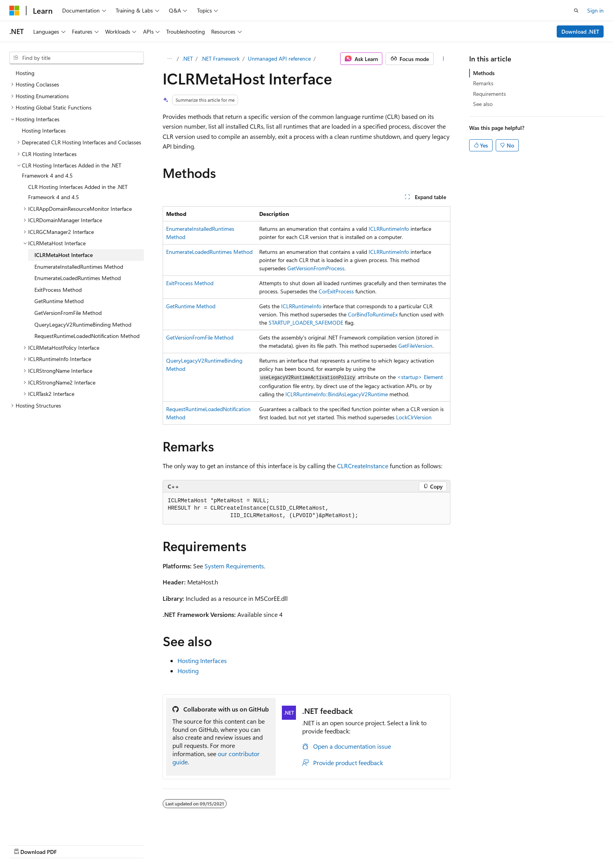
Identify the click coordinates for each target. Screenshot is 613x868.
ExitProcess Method (190, 283)
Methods (484, 73)
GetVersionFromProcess (316, 268)
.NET (187, 58)
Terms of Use (493, 844)
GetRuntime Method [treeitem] (59, 301)
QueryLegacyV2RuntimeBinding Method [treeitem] (83, 324)
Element (420, 377)
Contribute (423, 844)
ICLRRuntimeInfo (389, 229)
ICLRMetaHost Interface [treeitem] (64, 255)
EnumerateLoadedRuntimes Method (209, 252)
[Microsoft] (14, 11)
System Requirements (234, 566)
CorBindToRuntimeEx (373, 314)
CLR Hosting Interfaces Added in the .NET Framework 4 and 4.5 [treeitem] (78, 192)
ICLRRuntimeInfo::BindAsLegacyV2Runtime (337, 394)
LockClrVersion (414, 417)
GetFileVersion (415, 346)
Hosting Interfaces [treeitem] (44, 130)
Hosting (188, 671)
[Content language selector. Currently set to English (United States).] (45, 843)
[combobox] (77, 58)
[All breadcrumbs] (169, 59)
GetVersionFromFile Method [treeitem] (68, 313)
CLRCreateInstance (363, 466)
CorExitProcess (336, 291)
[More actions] (444, 59)
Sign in (595, 10)
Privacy (454, 844)
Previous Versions (354, 844)
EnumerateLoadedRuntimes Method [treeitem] (78, 278)
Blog (390, 844)
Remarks (483, 83)
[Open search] (576, 11)
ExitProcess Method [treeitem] (58, 290)
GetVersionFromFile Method (200, 337)
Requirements (489, 94)
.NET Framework (220, 58)
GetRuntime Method (191, 306)
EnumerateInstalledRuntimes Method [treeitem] (79, 267)
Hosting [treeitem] (25, 73)
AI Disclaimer (308, 844)
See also (483, 104)
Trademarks (532, 844)
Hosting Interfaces (202, 660)
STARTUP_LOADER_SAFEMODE (306, 323)
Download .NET (580, 31)
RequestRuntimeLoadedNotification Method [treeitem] (87, 336)
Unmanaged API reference (279, 58)
